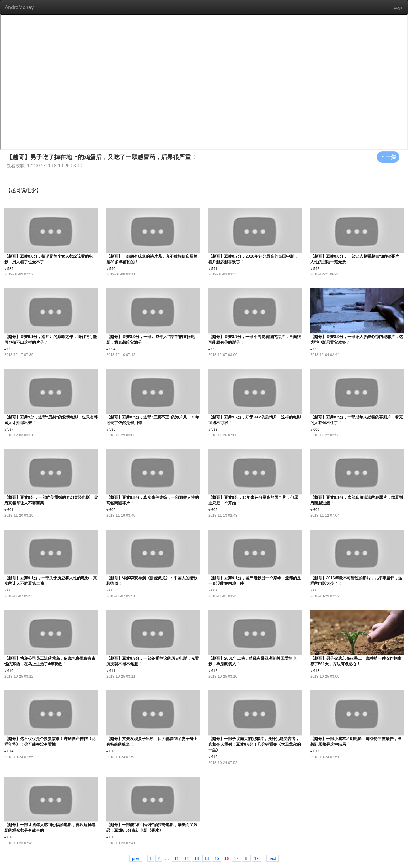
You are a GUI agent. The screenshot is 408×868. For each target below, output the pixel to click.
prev (136, 858)
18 (246, 858)
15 (217, 858)
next (272, 858)
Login (399, 7)
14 (207, 858)
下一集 (388, 157)
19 (256, 858)
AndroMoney (19, 7)
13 (197, 858)
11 (177, 858)
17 (236, 858)
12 (187, 858)
